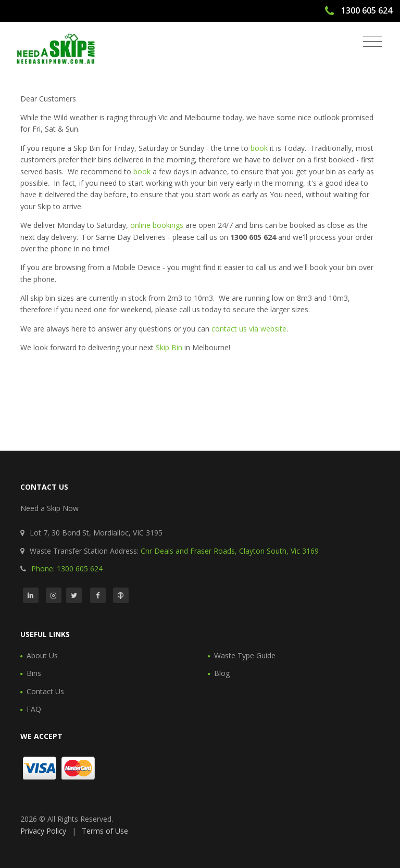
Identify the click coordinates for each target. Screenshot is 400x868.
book (259, 148)
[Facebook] (98, 595)
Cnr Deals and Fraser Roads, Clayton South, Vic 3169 (230, 551)
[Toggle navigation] (373, 42)
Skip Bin (169, 347)
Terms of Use (105, 831)
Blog (222, 673)
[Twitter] (74, 595)
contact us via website (249, 329)
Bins (34, 673)
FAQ (34, 709)
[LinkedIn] (31, 595)
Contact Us (45, 691)
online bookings (157, 225)
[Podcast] (121, 595)
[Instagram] (54, 595)
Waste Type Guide (245, 655)
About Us (42, 655)
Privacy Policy (43, 831)
